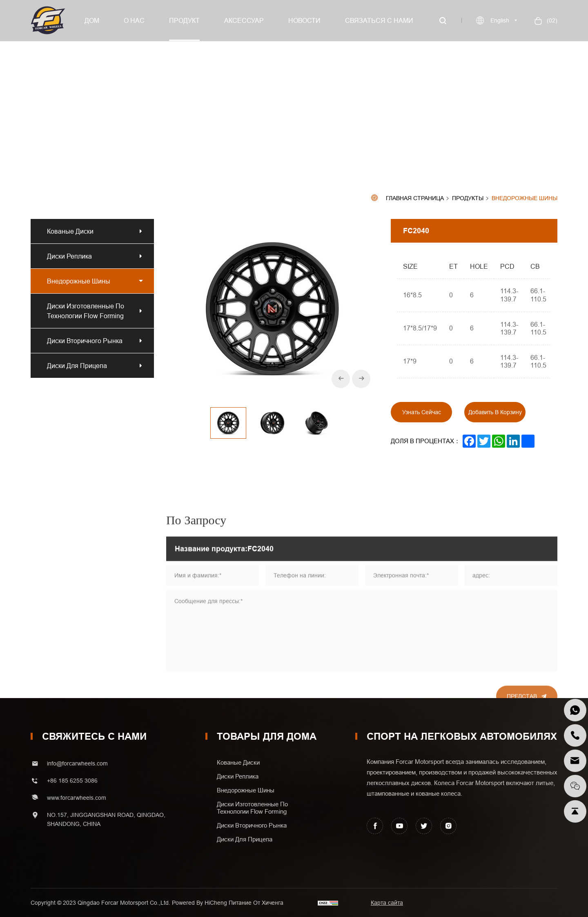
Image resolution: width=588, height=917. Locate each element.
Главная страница (415, 198)
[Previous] (341, 379)
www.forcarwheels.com (77, 798)
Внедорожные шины (525, 198)
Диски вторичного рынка (85, 341)
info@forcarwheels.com (77, 763)
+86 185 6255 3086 (72, 781)
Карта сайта (387, 903)
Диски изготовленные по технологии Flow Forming (86, 311)
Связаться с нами (379, 20)
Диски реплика (71, 256)
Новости (304, 20)
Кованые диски (70, 231)
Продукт (184, 20)
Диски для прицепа (77, 366)
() (551, 20)
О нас (134, 20)
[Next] (361, 379)
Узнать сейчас (422, 412)
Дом (92, 20)
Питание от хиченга (256, 903)
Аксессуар (244, 20)
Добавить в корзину (495, 412)
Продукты (468, 199)
